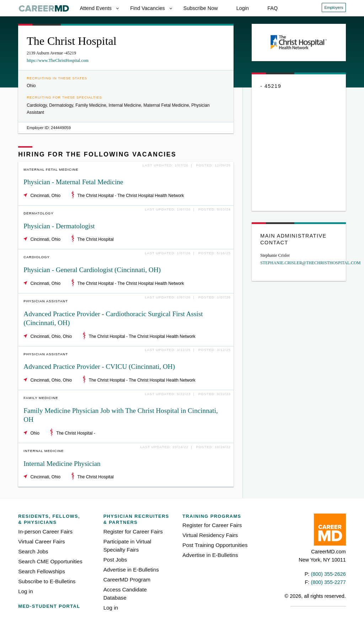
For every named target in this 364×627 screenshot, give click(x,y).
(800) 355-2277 (328, 582)
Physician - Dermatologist (59, 226)
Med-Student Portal (49, 606)
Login (243, 8)
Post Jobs (115, 560)
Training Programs (212, 516)
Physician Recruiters (137, 520)
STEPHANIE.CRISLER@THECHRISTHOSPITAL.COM (310, 263)
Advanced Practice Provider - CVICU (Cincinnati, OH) (99, 366)
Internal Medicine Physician (62, 464)
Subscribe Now (201, 8)
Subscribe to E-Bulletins (47, 581)
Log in (25, 591)
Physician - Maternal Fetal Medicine (73, 182)
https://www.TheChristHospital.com (58, 60)
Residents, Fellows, (55, 520)
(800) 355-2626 (328, 574)
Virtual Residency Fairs (210, 535)
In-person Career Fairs (45, 532)
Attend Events (96, 8)
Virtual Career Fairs (41, 541)
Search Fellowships (42, 571)
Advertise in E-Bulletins (131, 570)
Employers (334, 7)
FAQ (272, 8)
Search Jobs (33, 551)
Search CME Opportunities (50, 561)
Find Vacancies (147, 8)
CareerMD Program (127, 580)
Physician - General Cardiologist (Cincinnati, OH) (92, 270)
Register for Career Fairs (133, 532)
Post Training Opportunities (215, 545)
